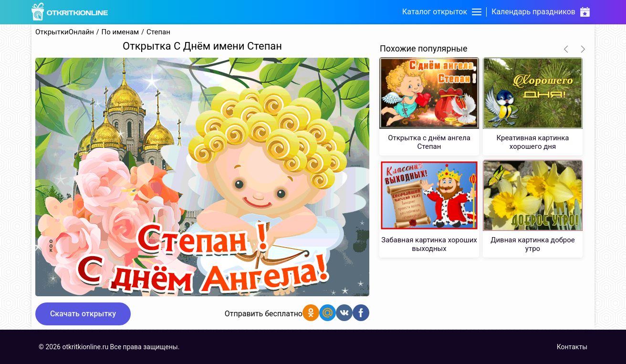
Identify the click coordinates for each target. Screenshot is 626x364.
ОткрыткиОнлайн (65, 32)
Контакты (572, 347)
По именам (120, 32)
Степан (158, 32)
